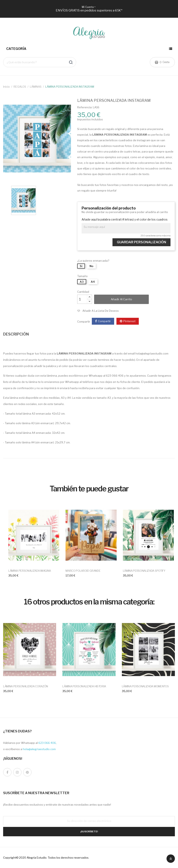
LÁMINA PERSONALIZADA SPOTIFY (144, 571)
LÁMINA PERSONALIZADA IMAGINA (30, 571)
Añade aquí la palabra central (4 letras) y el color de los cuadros (125, 220)
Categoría (16, 49)
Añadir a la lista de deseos (101, 311)
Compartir (104, 321)
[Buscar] (40, 62)
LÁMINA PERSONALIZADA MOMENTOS (145, 686)
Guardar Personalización (141, 242)
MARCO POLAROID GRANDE (83, 571)
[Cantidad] (82, 299)
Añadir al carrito (121, 299)
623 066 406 (47, 743)
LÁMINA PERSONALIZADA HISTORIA (84, 686)
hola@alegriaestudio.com (39, 749)
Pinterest (129, 321)
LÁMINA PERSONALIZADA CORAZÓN (26, 686)
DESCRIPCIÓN (16, 334)
